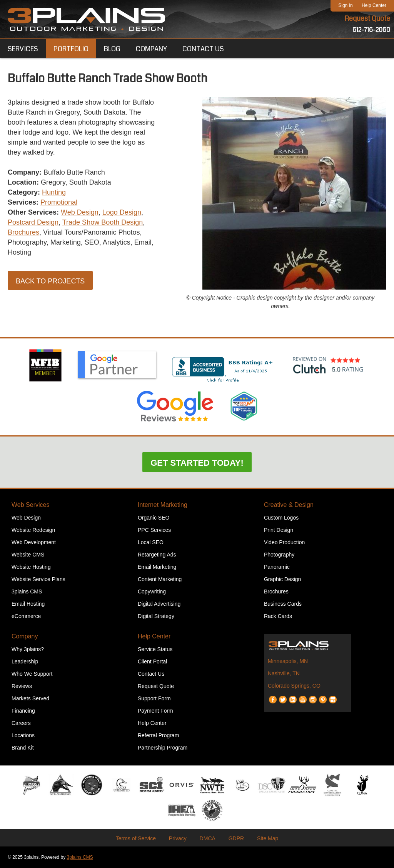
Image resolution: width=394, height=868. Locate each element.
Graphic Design (283, 579)
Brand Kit (23, 748)
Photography (279, 555)
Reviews (22, 686)
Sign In (345, 5)
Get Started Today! (197, 463)
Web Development (34, 542)
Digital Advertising (159, 604)
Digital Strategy (156, 616)
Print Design (279, 530)
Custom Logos (281, 518)
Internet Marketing (163, 505)
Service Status (155, 649)
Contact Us (151, 674)
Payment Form (155, 711)
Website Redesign (33, 530)
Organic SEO (154, 518)
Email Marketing (157, 567)
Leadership (25, 661)
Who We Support (32, 674)
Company (25, 636)
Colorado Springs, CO (294, 686)
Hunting (54, 192)
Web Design (80, 212)
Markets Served (30, 698)
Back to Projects (50, 281)
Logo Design (122, 212)
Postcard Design (33, 222)
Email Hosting (28, 604)
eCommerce (26, 616)
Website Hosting (31, 567)
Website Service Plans (38, 579)
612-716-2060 (371, 30)
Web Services (30, 505)
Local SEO (151, 542)
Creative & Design (289, 505)
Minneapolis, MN (288, 661)
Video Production (284, 542)
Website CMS (28, 555)
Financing (23, 711)
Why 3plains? (28, 649)
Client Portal (152, 661)
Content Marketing (160, 579)
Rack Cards (278, 616)
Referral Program (158, 735)
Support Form (154, 698)
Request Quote (367, 18)
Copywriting (152, 591)
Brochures (23, 232)
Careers (21, 723)
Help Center (374, 5)
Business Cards (283, 604)
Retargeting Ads (157, 555)
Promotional (59, 202)
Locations (23, 735)
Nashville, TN (284, 673)
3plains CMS (27, 591)
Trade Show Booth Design (103, 222)
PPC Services (154, 530)
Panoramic (277, 567)
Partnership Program (163, 748)
